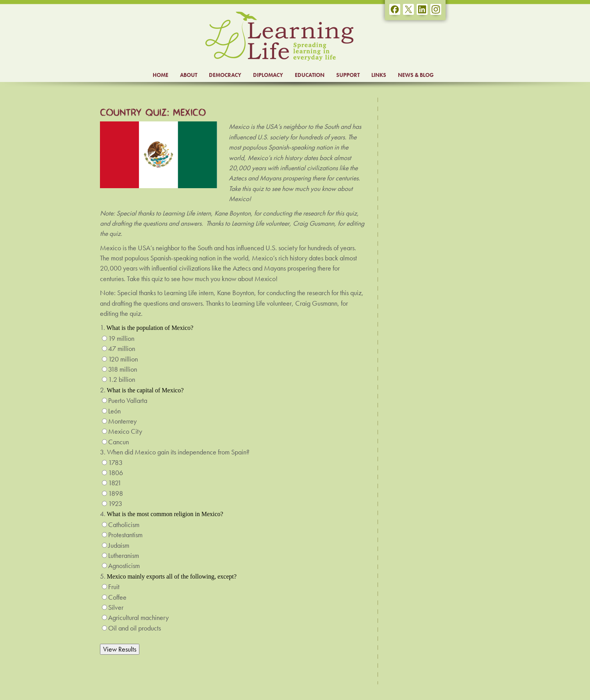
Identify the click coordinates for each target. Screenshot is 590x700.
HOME (160, 75)
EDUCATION (310, 75)
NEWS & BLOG (416, 75)
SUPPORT (348, 75)
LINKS (379, 75)
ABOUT (189, 75)
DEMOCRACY (225, 75)
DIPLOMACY (268, 75)
